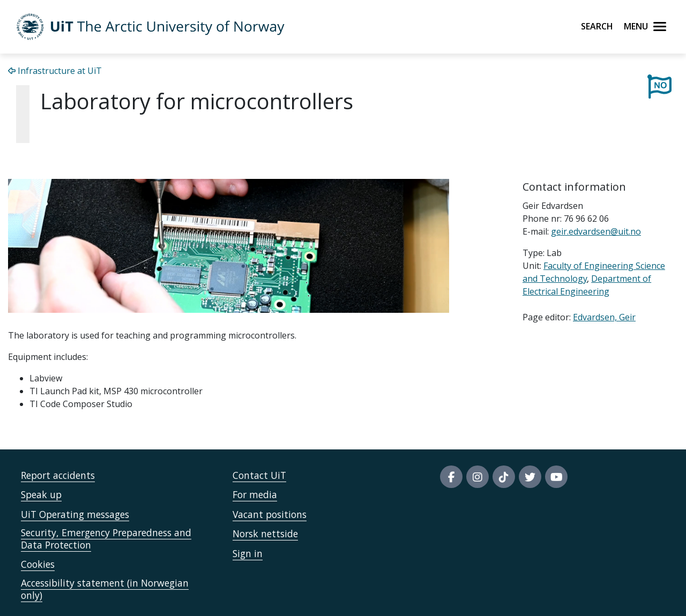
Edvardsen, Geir (604, 317)
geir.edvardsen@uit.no (596, 231)
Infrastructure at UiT (55, 71)
